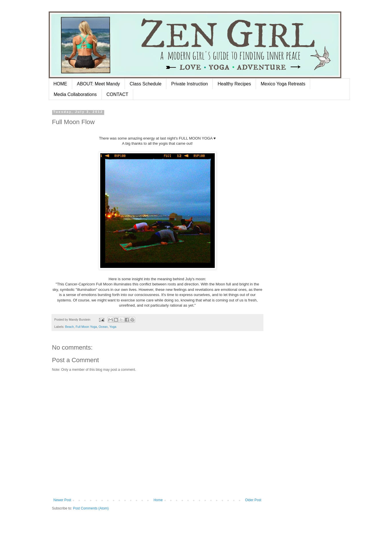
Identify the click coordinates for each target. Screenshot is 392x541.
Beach (69, 327)
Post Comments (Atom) (91, 508)
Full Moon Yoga (86, 327)
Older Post (253, 500)
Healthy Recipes (234, 84)
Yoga (113, 327)
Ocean (103, 327)
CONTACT (117, 94)
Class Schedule (146, 84)
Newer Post (62, 500)
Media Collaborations (75, 94)
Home (158, 500)
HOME (60, 84)
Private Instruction (190, 84)
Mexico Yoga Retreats (283, 84)
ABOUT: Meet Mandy (99, 84)
